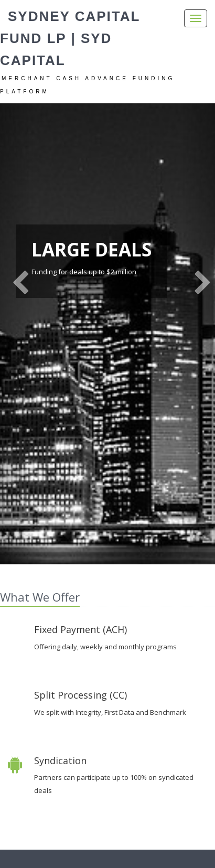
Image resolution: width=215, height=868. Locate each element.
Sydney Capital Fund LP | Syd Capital (70, 38)
